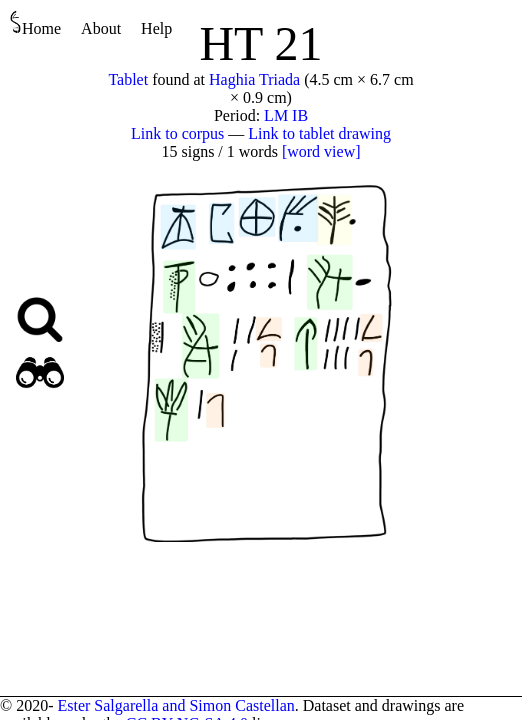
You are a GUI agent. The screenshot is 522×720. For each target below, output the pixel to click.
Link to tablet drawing (319, 133)
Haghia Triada (254, 79)
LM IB (286, 115)
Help (156, 28)
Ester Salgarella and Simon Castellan (175, 705)
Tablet (128, 79)
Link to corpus (177, 133)
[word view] (321, 151)
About (101, 28)
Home (35, 23)
